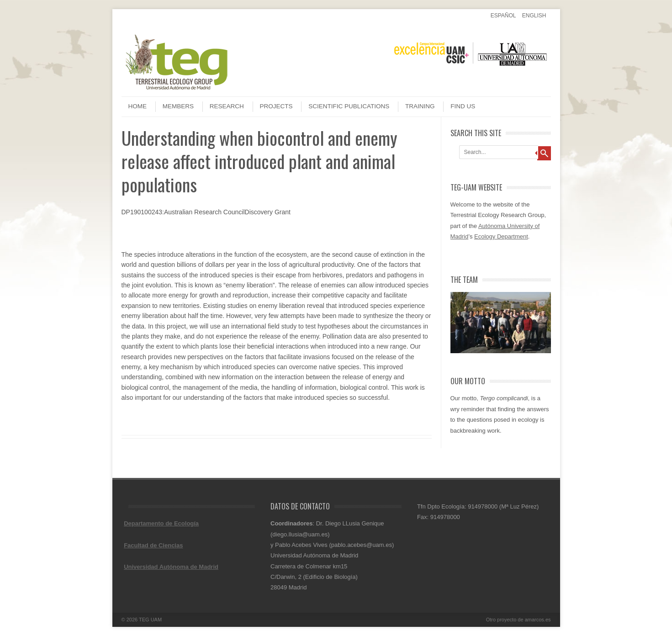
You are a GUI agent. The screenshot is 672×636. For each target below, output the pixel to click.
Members (178, 106)
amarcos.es (538, 620)
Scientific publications (349, 106)
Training (420, 106)
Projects (276, 106)
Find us (463, 106)
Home (138, 106)
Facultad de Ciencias (153, 545)
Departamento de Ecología (161, 523)
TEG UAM (150, 620)
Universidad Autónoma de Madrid (171, 567)
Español (503, 16)
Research (227, 106)
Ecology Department (501, 236)
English (534, 16)
